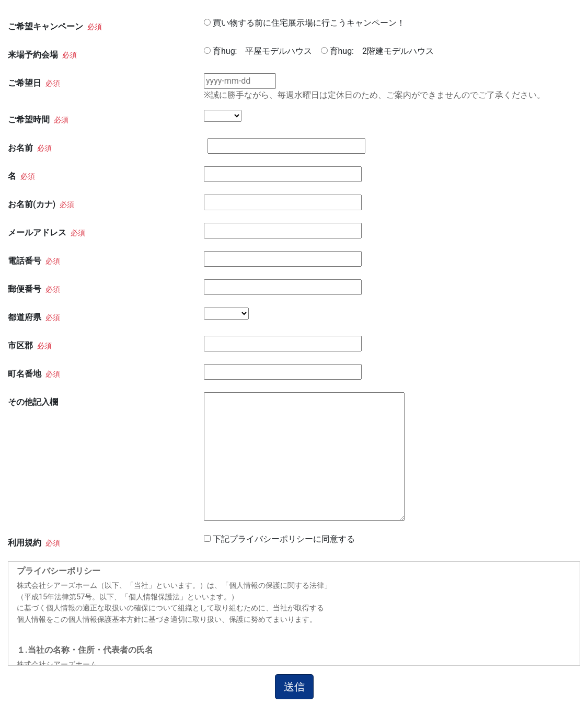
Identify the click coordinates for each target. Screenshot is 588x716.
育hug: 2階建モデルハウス (382, 51)
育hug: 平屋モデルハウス (263, 51)
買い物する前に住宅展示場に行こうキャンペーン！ (309, 23)
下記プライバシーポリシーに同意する (284, 539)
